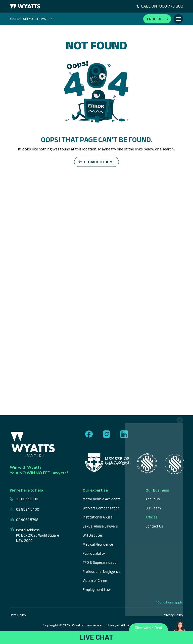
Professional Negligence (102, 571)
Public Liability (94, 553)
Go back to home (99, 162)
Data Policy (18, 615)
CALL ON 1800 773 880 (159, 6)
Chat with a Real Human (150, 631)
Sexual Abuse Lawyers (100, 526)
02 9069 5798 (24, 520)
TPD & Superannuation (101, 562)
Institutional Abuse (98, 517)
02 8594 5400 (25, 509)
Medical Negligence (98, 544)
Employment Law (97, 590)
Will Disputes (93, 535)
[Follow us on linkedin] (124, 435)
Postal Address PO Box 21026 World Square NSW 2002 (34, 535)
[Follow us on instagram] (107, 435)
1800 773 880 (24, 499)
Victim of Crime (95, 580)
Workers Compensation (101, 508)
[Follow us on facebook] (89, 435)
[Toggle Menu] (178, 19)
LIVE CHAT (96, 637)
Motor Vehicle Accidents (102, 499)
